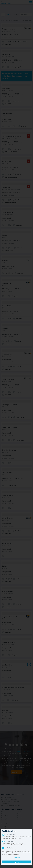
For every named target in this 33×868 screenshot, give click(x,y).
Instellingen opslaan (16, 862)
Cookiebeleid (16, 858)
